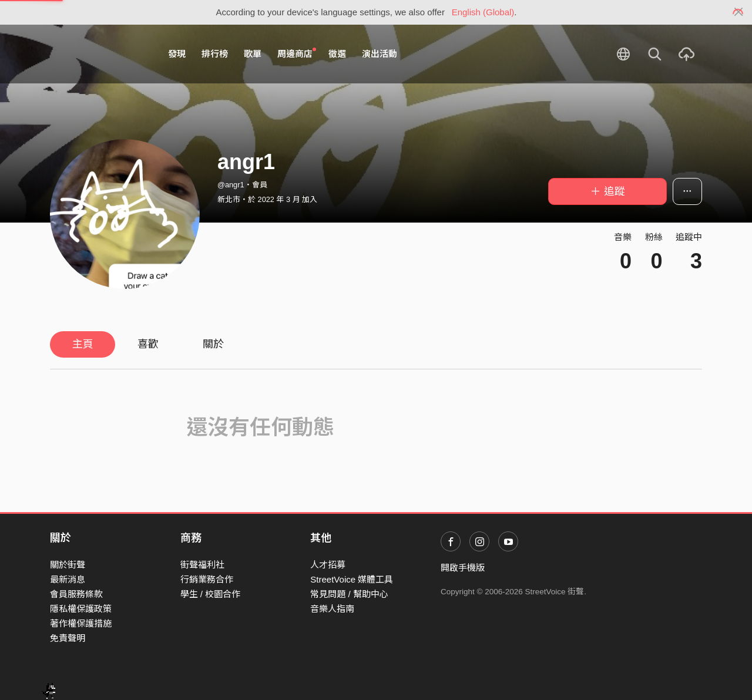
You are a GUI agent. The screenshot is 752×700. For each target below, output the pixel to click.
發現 (177, 54)
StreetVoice (98, 54)
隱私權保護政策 (81, 609)
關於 (213, 344)
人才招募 (328, 565)
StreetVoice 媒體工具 (352, 579)
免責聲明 (68, 638)
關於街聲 (68, 565)
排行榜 (215, 54)
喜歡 (148, 344)
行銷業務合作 (207, 579)
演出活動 (380, 54)
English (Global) (483, 12)
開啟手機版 (463, 568)
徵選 (337, 54)
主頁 (83, 344)
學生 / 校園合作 (211, 594)
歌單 (253, 54)
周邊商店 (297, 53)
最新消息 (68, 579)
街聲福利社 (202, 565)
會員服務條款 (76, 594)
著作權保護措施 (81, 623)
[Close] (739, 12)
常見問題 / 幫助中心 (349, 594)
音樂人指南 (332, 609)
